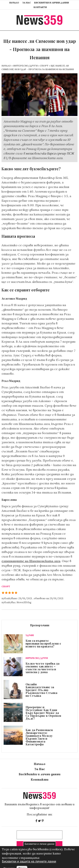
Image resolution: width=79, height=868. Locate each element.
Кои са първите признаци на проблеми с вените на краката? (43, 643)
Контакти (40, 7)
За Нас (27, 3)
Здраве (30, 635)
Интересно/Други (25, 66)
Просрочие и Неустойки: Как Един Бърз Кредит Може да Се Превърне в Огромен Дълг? (43, 713)
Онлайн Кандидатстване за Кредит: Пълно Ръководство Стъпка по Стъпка (41, 690)
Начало (14, 3)
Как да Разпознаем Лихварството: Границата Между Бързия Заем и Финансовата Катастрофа (39, 737)
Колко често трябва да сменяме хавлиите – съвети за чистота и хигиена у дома (42, 668)
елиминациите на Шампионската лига (31, 561)
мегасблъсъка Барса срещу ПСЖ (50, 153)
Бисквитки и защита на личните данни (29, 866)
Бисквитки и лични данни (52, 3)
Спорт (44, 66)
